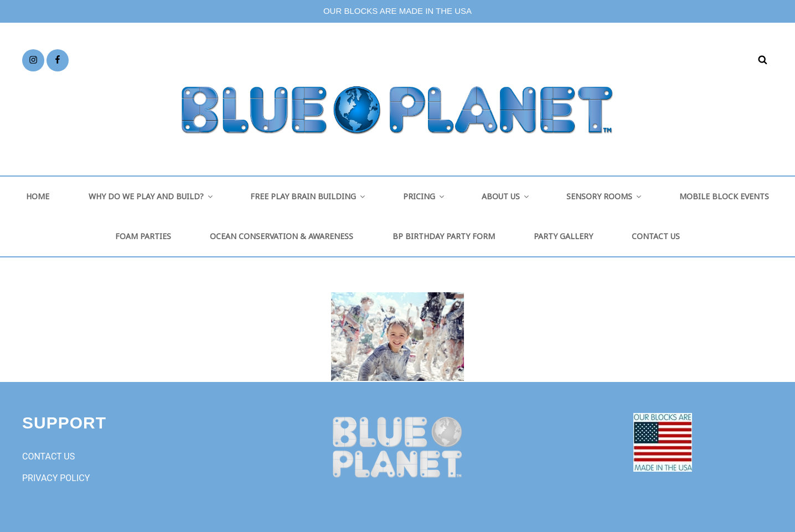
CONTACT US (656, 236)
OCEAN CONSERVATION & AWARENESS (282, 236)
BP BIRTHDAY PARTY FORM (444, 236)
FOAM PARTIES (143, 236)
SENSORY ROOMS (605, 196)
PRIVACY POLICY (56, 478)
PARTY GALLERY (563, 236)
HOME (38, 196)
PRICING (424, 196)
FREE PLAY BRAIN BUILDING (308, 196)
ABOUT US (506, 196)
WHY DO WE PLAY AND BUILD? (151, 196)
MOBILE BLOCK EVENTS (724, 196)
